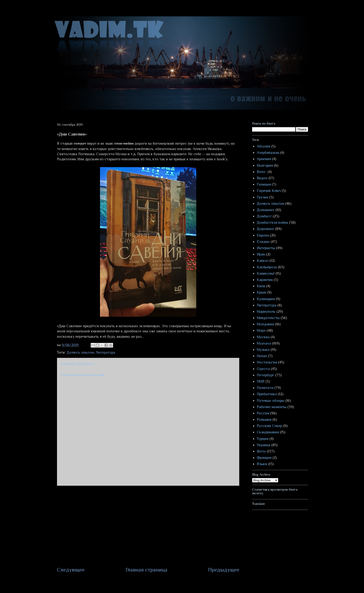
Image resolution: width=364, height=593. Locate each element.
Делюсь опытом (80, 352)
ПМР (261, 381)
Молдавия (265, 324)
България (265, 165)
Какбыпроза (267, 267)
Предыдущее (224, 570)
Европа (263, 235)
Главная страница (146, 570)
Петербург (266, 375)
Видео (262, 178)
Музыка (263, 350)
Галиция (264, 184)
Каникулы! (266, 273)
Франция (264, 458)
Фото (261, 451)
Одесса (263, 369)
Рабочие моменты (272, 407)
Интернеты (266, 248)
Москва (263, 337)
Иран (261, 254)
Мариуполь (266, 312)
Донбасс (264, 216)
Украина (264, 445)
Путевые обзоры (271, 401)
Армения (264, 159)
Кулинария (266, 299)
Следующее (71, 570)
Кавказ (263, 261)
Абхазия (264, 146)
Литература (105, 352)
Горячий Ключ (269, 191)
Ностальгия (267, 362)
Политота (265, 388)
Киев (261, 286)
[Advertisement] (148, 526)
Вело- (262, 172)
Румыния (264, 420)
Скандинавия (268, 432)
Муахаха (264, 343)
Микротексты (268, 318)
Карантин (265, 280)
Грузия (262, 197)
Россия (263, 413)
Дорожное (265, 229)
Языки (262, 464)
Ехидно (263, 242)
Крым (261, 292)
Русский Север (269, 426)
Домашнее (266, 210)
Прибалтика (267, 394)
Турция (263, 439)
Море (261, 331)
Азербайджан (268, 153)
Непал (262, 356)
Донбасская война (272, 223)
